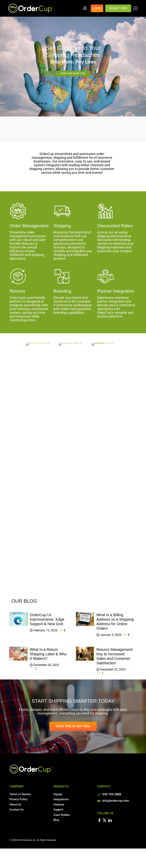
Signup (58, 794)
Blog (56, 820)
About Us (15, 805)
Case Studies (62, 815)
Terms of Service (20, 794)
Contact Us (17, 810)
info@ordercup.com (116, 801)
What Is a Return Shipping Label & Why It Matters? (48, 654)
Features (59, 805)
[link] (40, 344)
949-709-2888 (112, 794)
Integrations (61, 799)
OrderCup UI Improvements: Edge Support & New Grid (47, 619)
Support (58, 810)
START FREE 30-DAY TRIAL (73, 73)
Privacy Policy (18, 799)
